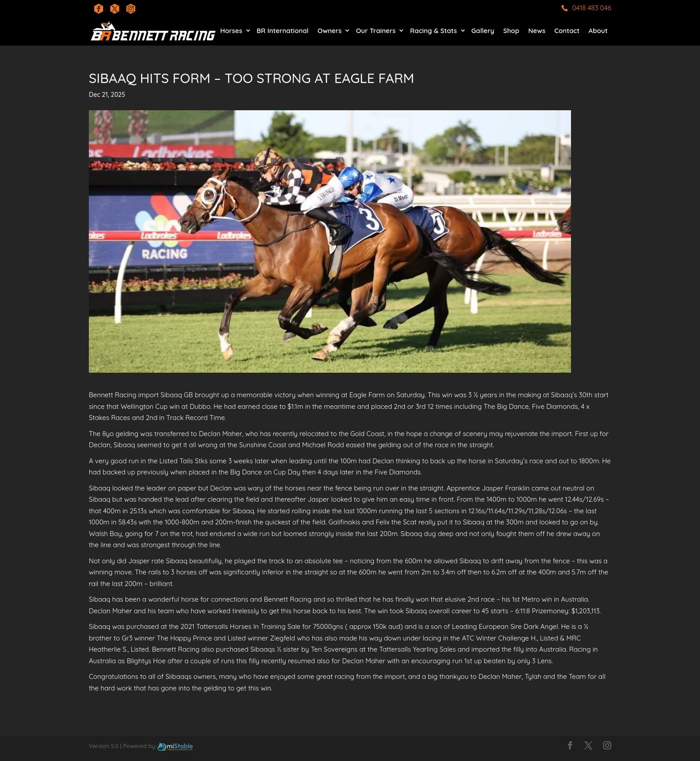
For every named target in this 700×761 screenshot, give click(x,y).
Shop (511, 31)
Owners (329, 31)
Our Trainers (376, 31)
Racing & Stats (433, 31)
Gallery (483, 31)
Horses (231, 31)
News (537, 31)
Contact (567, 31)
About (598, 31)
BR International (283, 31)
